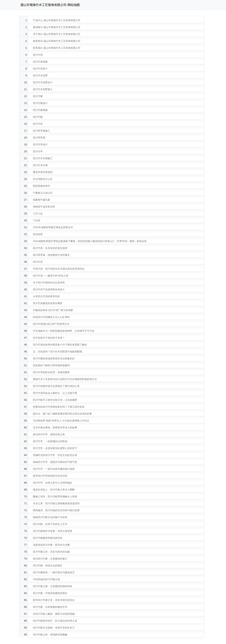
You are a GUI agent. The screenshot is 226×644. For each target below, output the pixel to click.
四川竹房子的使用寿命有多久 (49, 289)
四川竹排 (38, 124)
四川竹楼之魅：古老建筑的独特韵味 (53, 586)
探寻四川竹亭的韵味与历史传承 (50, 476)
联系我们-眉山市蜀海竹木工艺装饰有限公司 (57, 48)
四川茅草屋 (39, 138)
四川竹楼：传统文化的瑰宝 (48, 566)
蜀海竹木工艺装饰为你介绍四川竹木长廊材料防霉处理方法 (65, 379)
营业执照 (38, 234)
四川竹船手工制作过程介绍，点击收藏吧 (55, 400)
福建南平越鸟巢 (41, 200)
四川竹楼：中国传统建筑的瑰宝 (50, 593)
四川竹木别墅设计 (43, 82)
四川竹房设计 (40, 69)
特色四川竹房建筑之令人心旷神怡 (51, 317)
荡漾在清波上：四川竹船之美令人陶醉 (54, 490)
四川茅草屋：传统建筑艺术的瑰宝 (51, 255)
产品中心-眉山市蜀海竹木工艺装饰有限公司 (57, 20)
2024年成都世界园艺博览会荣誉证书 (53, 227)
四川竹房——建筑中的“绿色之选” (51, 276)
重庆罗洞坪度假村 (43, 172)
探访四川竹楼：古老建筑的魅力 (50, 559)
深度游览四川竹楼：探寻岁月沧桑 (51, 545)
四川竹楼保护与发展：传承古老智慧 (53, 531)
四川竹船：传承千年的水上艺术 (50, 524)
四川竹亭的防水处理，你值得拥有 (51, 372)
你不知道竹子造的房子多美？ (49, 338)
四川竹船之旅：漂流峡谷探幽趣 (50, 635)
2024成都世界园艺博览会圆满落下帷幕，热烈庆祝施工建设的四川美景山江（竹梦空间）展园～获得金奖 (90, 241)
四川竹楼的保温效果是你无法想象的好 (54, 359)
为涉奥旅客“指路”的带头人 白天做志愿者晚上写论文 (61, 421)
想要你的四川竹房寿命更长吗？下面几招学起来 (59, 407)
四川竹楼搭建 (40, 110)
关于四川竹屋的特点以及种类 (49, 283)
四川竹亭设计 (40, 145)
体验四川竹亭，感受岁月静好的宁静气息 (55, 462)
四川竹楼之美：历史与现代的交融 (51, 552)
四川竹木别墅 (40, 76)
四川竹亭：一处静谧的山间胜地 (50, 441)
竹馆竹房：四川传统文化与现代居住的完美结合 (59, 269)
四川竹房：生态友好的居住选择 (50, 248)
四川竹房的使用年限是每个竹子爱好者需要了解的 (60, 345)
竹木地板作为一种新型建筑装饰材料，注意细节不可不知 (64, 331)
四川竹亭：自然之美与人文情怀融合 (53, 483)
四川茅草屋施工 (41, 131)
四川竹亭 (38, 151)
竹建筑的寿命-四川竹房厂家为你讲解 (53, 310)
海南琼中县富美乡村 (44, 207)
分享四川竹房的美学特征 (46, 296)
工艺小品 (38, 214)
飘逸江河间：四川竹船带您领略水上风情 (55, 497)
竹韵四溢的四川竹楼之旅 (46, 579)
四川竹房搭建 (40, 62)
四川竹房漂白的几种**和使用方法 (51, 324)
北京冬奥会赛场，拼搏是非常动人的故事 (55, 428)
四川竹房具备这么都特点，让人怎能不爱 (55, 393)
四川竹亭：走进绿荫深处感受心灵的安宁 (55, 448)
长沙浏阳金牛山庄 (43, 179)
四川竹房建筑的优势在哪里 (48, 303)
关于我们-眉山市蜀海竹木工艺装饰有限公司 (57, 34)
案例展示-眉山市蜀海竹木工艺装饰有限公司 (57, 27)
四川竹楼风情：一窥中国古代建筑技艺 (54, 572)
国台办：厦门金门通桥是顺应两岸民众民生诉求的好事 (62, 414)
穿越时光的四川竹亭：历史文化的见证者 (55, 455)
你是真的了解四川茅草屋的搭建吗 (51, 365)
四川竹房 (38, 55)
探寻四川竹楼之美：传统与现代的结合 (54, 600)
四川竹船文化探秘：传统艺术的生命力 (54, 628)
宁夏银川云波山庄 (43, 193)
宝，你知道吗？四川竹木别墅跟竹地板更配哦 (57, 352)
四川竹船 (38, 117)
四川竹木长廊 (40, 165)
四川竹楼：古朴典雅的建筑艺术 (50, 607)
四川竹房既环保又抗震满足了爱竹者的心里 (56, 386)
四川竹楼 (38, 96)
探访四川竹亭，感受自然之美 (49, 434)
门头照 (37, 220)
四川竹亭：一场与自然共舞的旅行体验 (54, 469)
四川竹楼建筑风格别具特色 (48, 538)
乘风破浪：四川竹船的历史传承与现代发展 (56, 510)
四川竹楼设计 (40, 103)
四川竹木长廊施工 (43, 158)
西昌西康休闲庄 (41, 186)
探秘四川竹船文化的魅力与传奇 (50, 517)
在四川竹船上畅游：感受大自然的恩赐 (54, 614)
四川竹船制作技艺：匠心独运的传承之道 (55, 621)
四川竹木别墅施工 (43, 89)
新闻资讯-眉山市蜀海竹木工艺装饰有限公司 (57, 41)
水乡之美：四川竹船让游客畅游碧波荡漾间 (56, 503)
